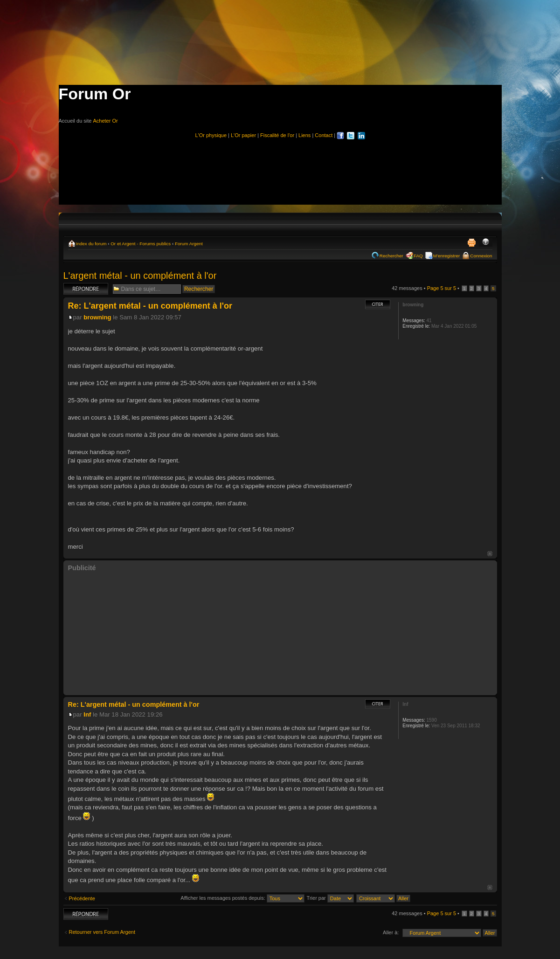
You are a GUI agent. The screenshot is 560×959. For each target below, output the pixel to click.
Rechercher (391, 256)
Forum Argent (189, 244)
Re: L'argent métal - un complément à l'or (150, 306)
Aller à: (391, 932)
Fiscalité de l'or (277, 135)
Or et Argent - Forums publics (141, 244)
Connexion (481, 256)
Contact (324, 135)
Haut (490, 554)
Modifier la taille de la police (486, 242)
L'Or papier (243, 135)
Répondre (86, 289)
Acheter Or (105, 121)
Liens (304, 135)
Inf (87, 714)
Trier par (330, 898)
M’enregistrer (447, 256)
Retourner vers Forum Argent (102, 932)
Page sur (442, 288)
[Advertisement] (280, 168)
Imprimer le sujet (471, 242)
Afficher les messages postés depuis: (242, 898)
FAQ (418, 256)
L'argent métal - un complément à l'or (140, 276)
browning (97, 317)
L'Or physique (211, 135)
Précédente (82, 898)
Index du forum (91, 244)
